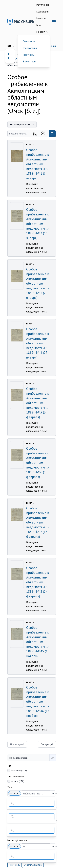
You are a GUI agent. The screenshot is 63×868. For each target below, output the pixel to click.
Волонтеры (29, 61)
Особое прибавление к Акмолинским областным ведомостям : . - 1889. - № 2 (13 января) (38, 224)
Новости (41, 18)
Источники (43, 5)
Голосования (30, 48)
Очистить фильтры (33, 865)
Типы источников (16, 777)
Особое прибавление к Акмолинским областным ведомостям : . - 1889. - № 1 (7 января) (38, 164)
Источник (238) (19, 770)
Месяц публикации (17, 840)
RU (10, 58)
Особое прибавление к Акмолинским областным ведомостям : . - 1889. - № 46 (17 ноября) (38, 701)
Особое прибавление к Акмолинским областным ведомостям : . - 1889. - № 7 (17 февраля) (38, 522)
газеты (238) (18, 781)
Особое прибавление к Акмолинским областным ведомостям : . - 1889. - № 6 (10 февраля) (38, 463)
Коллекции (42, 11)
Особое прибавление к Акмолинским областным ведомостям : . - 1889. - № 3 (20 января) (38, 283)
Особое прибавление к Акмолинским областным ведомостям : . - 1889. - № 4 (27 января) (38, 343)
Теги (10, 787)
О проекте (29, 41)
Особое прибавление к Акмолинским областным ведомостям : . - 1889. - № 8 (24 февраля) (38, 582)
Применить (14, 865)
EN (10, 54)
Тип (9, 766)
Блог (39, 25)
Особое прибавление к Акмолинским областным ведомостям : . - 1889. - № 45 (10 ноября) (38, 642)
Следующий (47, 744)
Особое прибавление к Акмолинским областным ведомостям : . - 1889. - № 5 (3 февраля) (38, 403)
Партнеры (29, 55)
